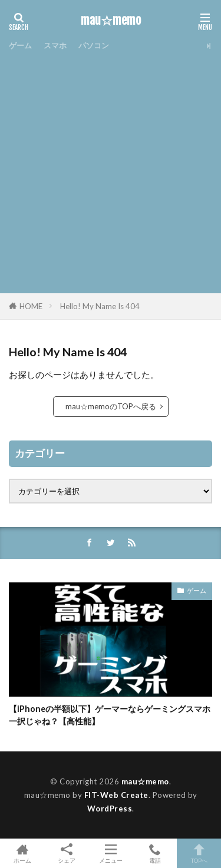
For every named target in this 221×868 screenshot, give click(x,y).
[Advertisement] (111, 171)
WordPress (110, 809)
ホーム (22, 853)
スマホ (55, 45)
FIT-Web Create (116, 795)
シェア (66, 854)
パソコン (94, 45)
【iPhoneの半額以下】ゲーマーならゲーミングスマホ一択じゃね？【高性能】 (110, 715)
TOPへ (199, 853)
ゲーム (20, 45)
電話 (155, 853)
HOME (31, 306)
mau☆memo (111, 21)
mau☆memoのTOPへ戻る (111, 406)
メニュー (111, 853)
